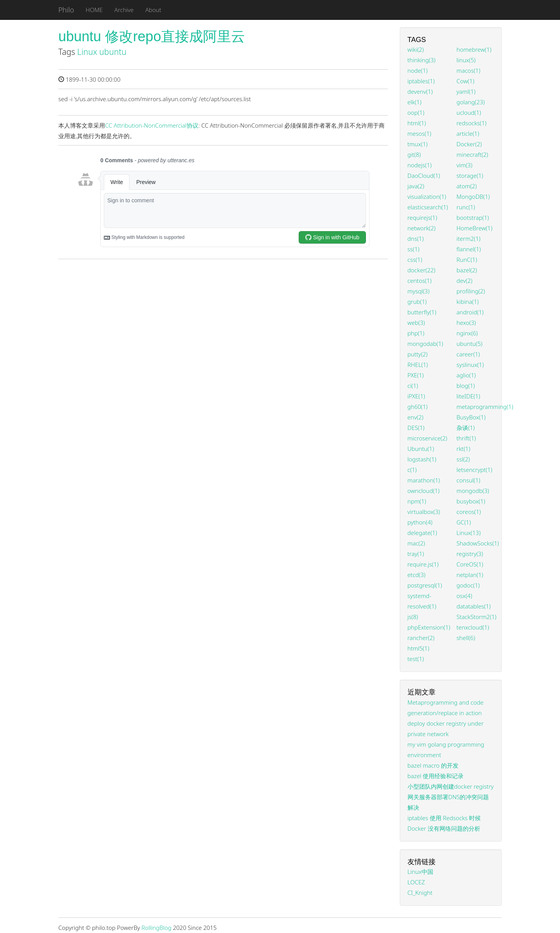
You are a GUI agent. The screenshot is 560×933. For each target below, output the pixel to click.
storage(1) (470, 175)
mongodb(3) (473, 491)
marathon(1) (424, 480)
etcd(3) (416, 575)
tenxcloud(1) (473, 627)
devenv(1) (420, 91)
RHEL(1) (418, 365)
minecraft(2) (472, 154)
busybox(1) (471, 501)
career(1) (468, 354)
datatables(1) (474, 606)
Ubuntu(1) (421, 449)
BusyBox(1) (471, 417)
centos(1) (420, 281)
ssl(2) (463, 459)
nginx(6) (467, 333)
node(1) (418, 70)
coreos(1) (469, 512)
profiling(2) (471, 291)
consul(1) (468, 480)
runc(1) (466, 207)
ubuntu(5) (470, 344)
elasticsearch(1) (428, 207)
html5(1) (418, 648)
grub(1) (417, 302)
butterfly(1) (422, 312)
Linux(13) (469, 533)
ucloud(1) (469, 112)
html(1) (417, 123)
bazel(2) (467, 270)
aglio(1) (466, 375)
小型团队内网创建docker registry (451, 786)
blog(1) (466, 386)
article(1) (468, 133)
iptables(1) (421, 81)
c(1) (412, 470)
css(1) (415, 260)
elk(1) (415, 102)
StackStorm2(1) (477, 617)
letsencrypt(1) (474, 470)
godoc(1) (468, 585)
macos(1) (468, 70)
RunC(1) (467, 260)
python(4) (420, 522)
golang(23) (471, 102)
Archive (124, 10)
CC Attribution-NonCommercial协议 (152, 125)
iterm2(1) (469, 239)
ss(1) (414, 249)
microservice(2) (428, 438)
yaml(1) (466, 91)
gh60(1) (418, 407)
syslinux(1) (470, 365)
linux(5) (466, 60)
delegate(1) (422, 533)
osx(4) (464, 596)
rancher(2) (421, 638)
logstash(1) (422, 459)
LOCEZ (416, 882)
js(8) (413, 617)
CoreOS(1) (470, 564)
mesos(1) (419, 133)
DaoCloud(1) (424, 175)
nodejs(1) (420, 165)
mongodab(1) (425, 344)
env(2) (416, 417)
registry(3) (470, 554)
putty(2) (418, 354)
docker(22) (422, 270)
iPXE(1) (416, 396)
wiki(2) (416, 49)
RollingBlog (157, 928)
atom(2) (467, 186)
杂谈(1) (466, 428)
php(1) (416, 333)
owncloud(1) (424, 491)
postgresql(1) (425, 585)
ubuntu (113, 52)
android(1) (470, 312)
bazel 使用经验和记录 (436, 776)
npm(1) (417, 501)
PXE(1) (416, 375)
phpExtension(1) (429, 627)
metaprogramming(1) (485, 407)
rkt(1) (463, 449)
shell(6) (466, 638)
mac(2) (416, 543)
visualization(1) (427, 196)
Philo (66, 10)
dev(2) (465, 281)
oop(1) (416, 112)
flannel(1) (469, 249)
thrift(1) (466, 438)
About (153, 10)
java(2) (416, 186)
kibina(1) (468, 302)
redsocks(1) (472, 123)
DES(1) (416, 428)
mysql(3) (419, 291)
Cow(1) (465, 81)
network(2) (422, 228)
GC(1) (464, 522)
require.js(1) (423, 564)
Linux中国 (421, 872)
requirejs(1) (423, 217)
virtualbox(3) (424, 512)
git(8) (414, 154)
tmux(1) (418, 144)
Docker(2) (469, 144)
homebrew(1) (474, 49)
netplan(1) (470, 575)
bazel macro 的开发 (433, 765)
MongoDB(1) (473, 196)
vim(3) (465, 165)
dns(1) (416, 239)
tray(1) (416, 554)
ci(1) (413, 386)
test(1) (416, 659)
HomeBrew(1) (474, 228)
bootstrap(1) (473, 217)
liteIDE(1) (468, 396)
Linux (87, 52)
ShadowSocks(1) (478, 543)
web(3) (416, 323)
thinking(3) (422, 60)
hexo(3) (466, 323)
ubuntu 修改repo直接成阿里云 (152, 36)
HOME (94, 10)
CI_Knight (420, 893)
